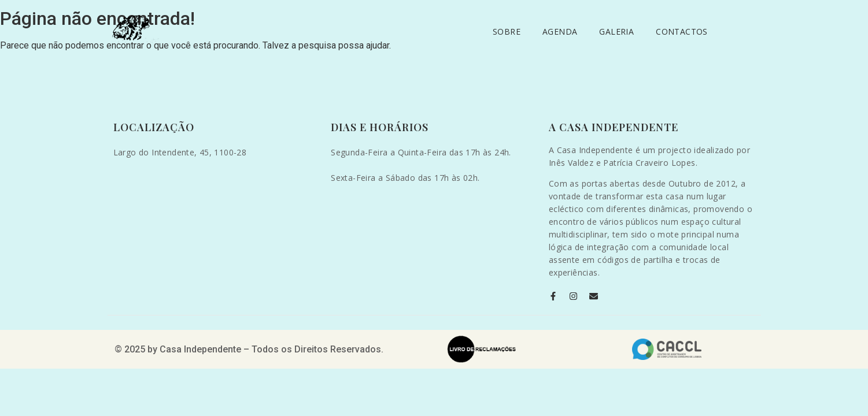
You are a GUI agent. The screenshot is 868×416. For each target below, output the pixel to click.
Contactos (682, 31)
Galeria (616, 31)
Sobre (507, 31)
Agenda (560, 31)
